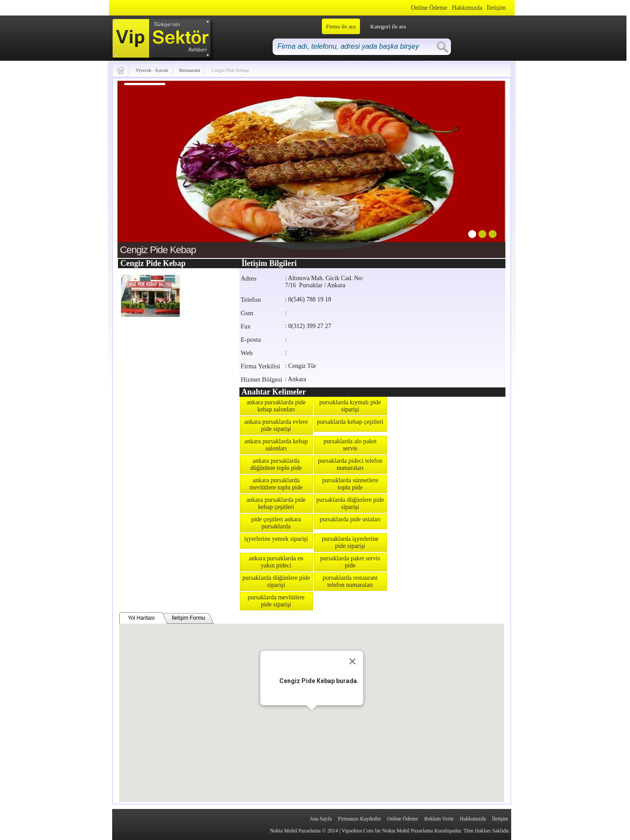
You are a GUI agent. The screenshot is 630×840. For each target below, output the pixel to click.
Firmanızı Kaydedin (359, 819)
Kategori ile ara (388, 26)
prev (142, 168)
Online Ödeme (429, 8)
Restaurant (190, 70)
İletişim (496, 8)
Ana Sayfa (321, 819)
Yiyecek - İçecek (152, 70)
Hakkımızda (467, 8)
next (481, 168)
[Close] (352, 661)
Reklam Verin (439, 819)
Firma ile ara (341, 26)
